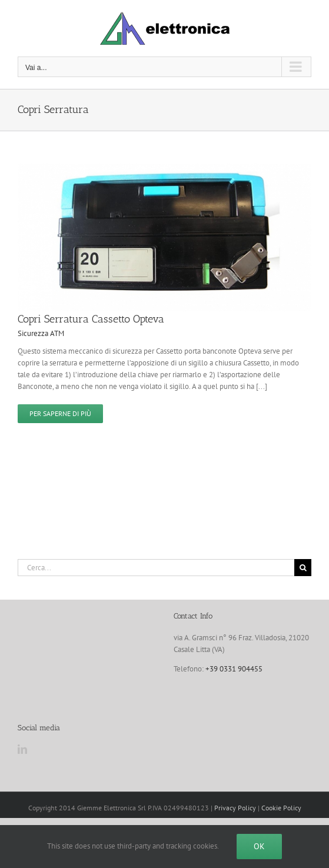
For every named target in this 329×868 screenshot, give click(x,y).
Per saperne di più (60, 413)
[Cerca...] (156, 568)
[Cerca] (303, 568)
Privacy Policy (235, 808)
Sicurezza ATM (41, 333)
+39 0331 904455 (234, 669)
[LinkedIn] (22, 749)
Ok (259, 846)
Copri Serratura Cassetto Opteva (91, 319)
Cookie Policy (281, 808)
